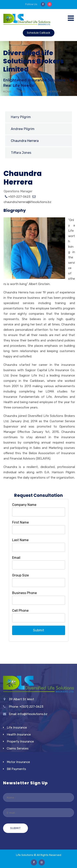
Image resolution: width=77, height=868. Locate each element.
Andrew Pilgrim (23, 129)
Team (21, 92)
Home (7, 92)
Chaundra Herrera (25, 141)
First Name (20, 522)
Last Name (20, 540)
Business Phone (24, 593)
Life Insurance (17, 728)
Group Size (20, 575)
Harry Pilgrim (21, 117)
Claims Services (18, 748)
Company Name (24, 505)
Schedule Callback (39, 33)
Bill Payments (16, 769)
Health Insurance (19, 735)
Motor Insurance (18, 762)
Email (16, 558)
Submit (39, 630)
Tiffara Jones (21, 153)
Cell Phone (20, 611)
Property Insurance (20, 741)
